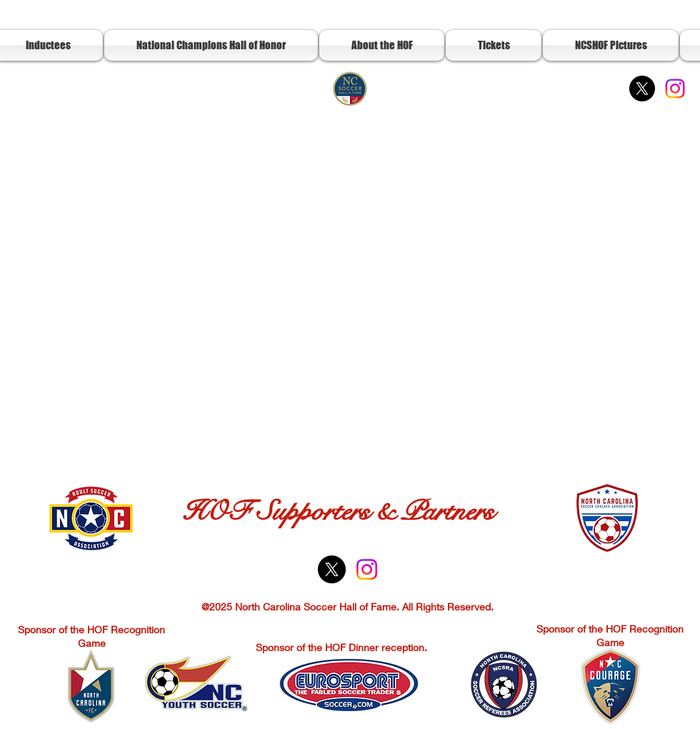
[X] (642, 89)
